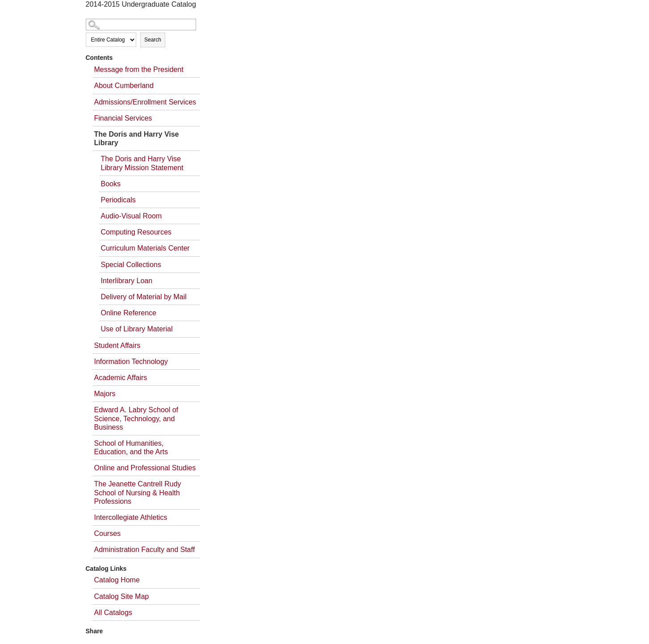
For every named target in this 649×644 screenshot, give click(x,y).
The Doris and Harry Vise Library (137, 138)
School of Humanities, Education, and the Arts (131, 447)
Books (111, 184)
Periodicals (118, 200)
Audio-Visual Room (132, 216)
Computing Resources (136, 232)
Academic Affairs (121, 378)
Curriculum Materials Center (145, 248)
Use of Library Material (137, 329)
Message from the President (139, 69)
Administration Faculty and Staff (145, 550)
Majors (105, 394)
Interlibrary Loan (127, 281)
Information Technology (131, 362)
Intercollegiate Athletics (131, 517)
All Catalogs (113, 613)
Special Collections (131, 265)
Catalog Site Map (122, 596)
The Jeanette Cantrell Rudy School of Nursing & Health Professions (138, 492)
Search (153, 40)
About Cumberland (124, 86)
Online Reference (129, 313)
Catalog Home (117, 580)
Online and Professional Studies (145, 468)
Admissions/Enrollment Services (145, 102)
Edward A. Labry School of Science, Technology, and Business (136, 418)
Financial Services (123, 118)
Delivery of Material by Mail (144, 297)
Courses (108, 533)
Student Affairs (117, 345)
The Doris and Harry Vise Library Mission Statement (142, 163)
